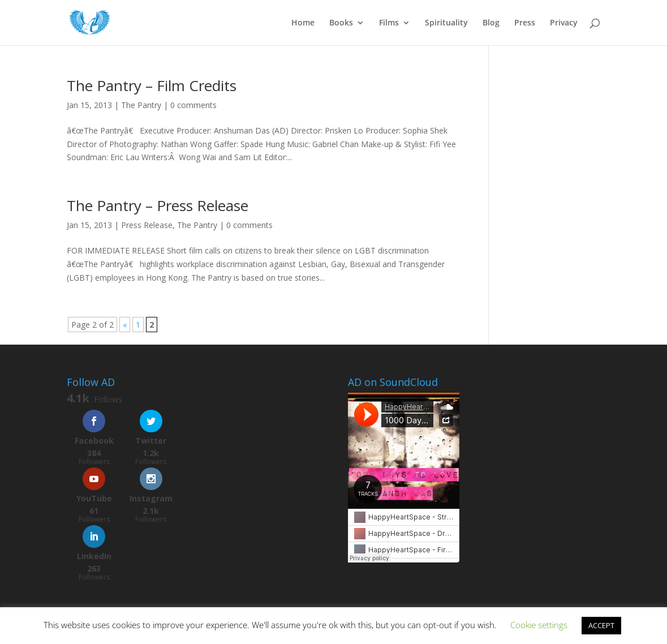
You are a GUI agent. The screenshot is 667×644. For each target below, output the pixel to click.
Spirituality (446, 23)
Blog (491, 23)
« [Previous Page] (125, 325)
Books (341, 23)
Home (303, 23)
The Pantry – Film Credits (152, 85)
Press (525, 23)
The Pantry (141, 105)
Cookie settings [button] (539, 625)
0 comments (193, 105)
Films (389, 23)
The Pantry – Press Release (158, 205)
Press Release (147, 225)
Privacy (564, 23)
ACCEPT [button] (601, 625)
